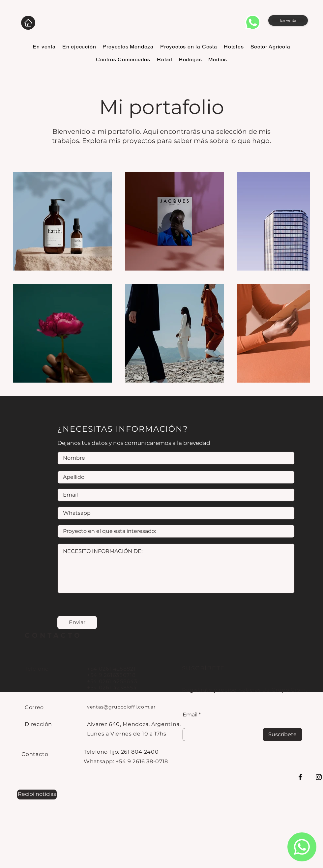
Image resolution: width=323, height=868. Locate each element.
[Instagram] (319, 777)
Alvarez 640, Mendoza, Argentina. (134, 724)
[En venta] (288, 20)
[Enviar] (77, 622)
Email (190, 715)
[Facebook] (300, 777)
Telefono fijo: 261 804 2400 (121, 752)
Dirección (38, 724)
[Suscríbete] (282, 735)
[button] (37, 795)
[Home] (28, 23)
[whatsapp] (253, 22)
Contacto (35, 754)
